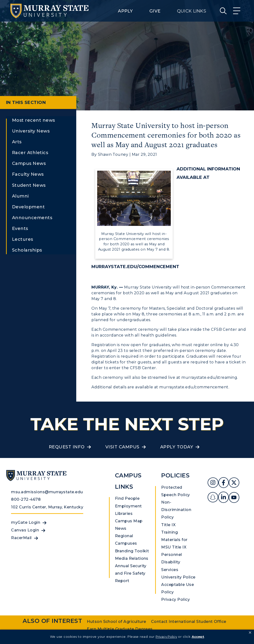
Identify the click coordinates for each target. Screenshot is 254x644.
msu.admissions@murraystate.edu (47, 492)
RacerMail (21, 538)
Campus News (29, 163)
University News (31, 131)
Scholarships (27, 250)
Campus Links (128, 481)
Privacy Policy (175, 599)
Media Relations (132, 558)
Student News (29, 185)
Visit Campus (122, 447)
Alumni (20, 196)
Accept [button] (198, 637)
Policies (175, 475)
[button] (250, 633)
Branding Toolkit (132, 551)
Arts (17, 142)
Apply (125, 11)
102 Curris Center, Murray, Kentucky (47, 507)
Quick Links (192, 11)
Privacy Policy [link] (166, 637)
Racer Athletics (30, 153)
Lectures (23, 239)
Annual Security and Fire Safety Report (131, 573)
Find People (127, 498)
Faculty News (28, 174)
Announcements (32, 218)
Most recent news (34, 120)
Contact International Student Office (189, 622)
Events (20, 229)
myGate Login (26, 522)
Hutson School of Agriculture (116, 622)
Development (28, 207)
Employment (128, 506)
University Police (178, 577)
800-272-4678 (26, 499)
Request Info (67, 447)
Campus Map (129, 521)
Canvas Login (25, 530)
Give (155, 11)
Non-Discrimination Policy (176, 510)
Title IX (168, 525)
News (121, 528)
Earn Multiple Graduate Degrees (120, 629)
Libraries (124, 514)
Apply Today (177, 447)
